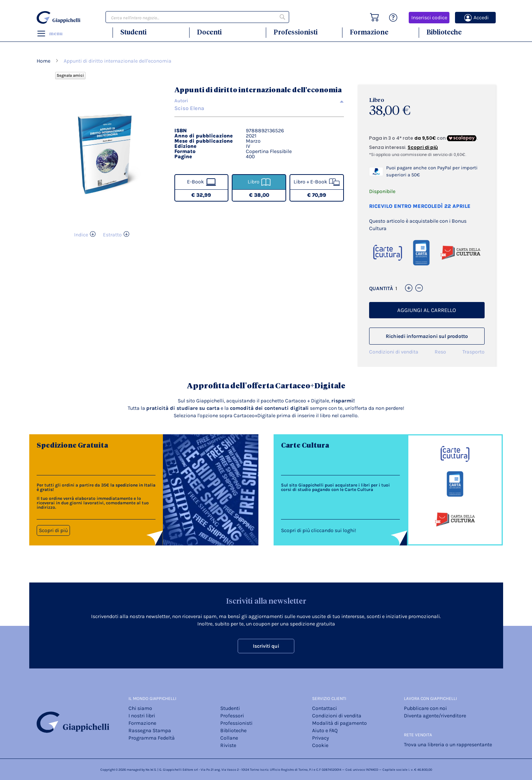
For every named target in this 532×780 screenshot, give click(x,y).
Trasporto (474, 352)
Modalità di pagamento (339, 723)
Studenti (133, 32)
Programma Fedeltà (152, 738)
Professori (232, 716)
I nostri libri (142, 716)
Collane (229, 738)
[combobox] (197, 17)
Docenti (209, 32)
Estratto (112, 235)
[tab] (259, 101)
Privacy (321, 738)
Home (44, 61)
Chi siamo (140, 708)
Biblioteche (444, 32)
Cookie (320, 745)
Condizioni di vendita (394, 352)
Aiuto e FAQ (325, 731)
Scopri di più (53, 530)
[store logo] (60, 17)
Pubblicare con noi (425, 708)
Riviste (228, 745)
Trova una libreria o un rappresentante (448, 745)
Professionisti (296, 32)
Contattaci (324, 708)
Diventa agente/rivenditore (435, 716)
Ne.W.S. (151, 770)
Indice (81, 235)
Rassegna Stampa (150, 731)
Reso (440, 352)
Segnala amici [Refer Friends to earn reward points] (70, 75)
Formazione (369, 32)
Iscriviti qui (266, 646)
